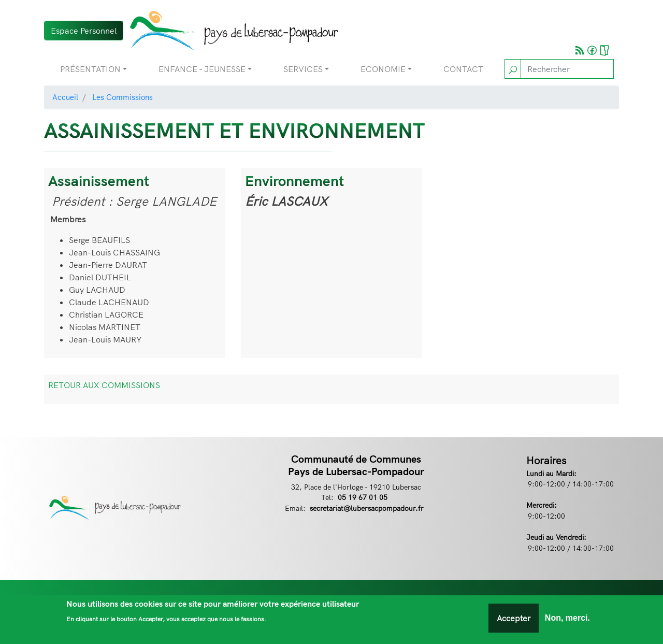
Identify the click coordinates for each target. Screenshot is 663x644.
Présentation (90, 69)
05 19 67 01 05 (363, 497)
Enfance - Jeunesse (202, 69)
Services (303, 69)
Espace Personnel (84, 31)
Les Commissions (122, 97)
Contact (463, 69)
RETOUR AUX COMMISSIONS (104, 385)
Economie (383, 69)
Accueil (65, 97)
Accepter (514, 618)
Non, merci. (567, 618)
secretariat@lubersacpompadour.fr (367, 508)
